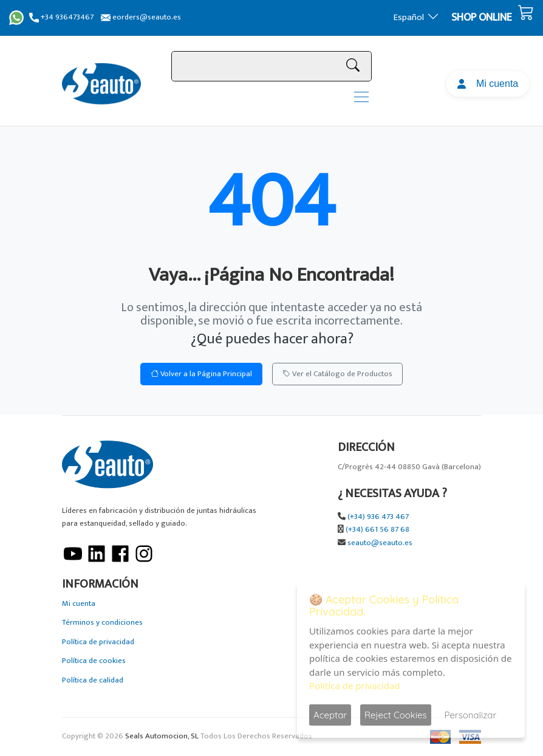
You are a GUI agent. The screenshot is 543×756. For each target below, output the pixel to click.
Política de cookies (94, 661)
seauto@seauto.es (380, 543)
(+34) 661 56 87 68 (377, 530)
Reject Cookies (396, 715)
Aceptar (330, 715)
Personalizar (471, 715)
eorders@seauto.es (141, 17)
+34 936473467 (61, 17)
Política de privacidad (98, 642)
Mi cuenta (488, 84)
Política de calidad (93, 680)
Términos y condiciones (102, 623)
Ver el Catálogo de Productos (337, 374)
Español (416, 17)
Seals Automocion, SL (162, 736)
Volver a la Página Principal (201, 374)
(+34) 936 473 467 (378, 517)
